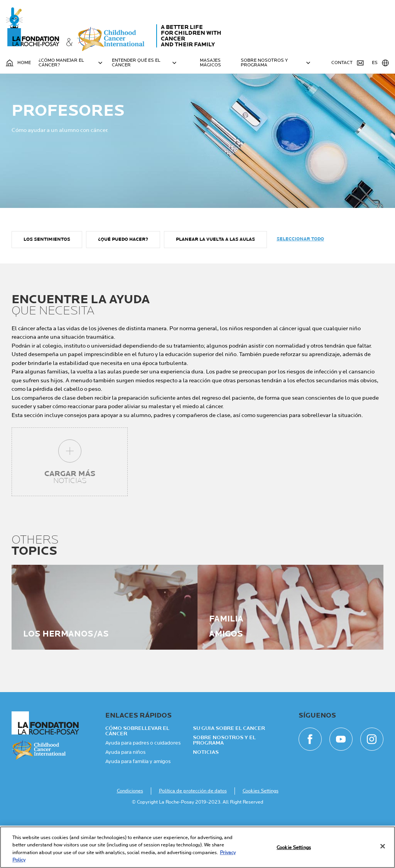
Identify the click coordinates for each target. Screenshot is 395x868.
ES (381, 63)
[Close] (383, 846)
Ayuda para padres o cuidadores (143, 785)
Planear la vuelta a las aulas (215, 282)
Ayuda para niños (125, 795)
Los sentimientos (47, 282)
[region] (197, 847)
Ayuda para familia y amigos (138, 804)
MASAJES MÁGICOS (210, 63)
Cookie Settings (294, 848)
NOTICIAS (206, 795)
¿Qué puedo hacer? (123, 282)
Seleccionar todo (300, 282)
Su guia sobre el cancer (229, 771)
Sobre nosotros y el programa (224, 783)
